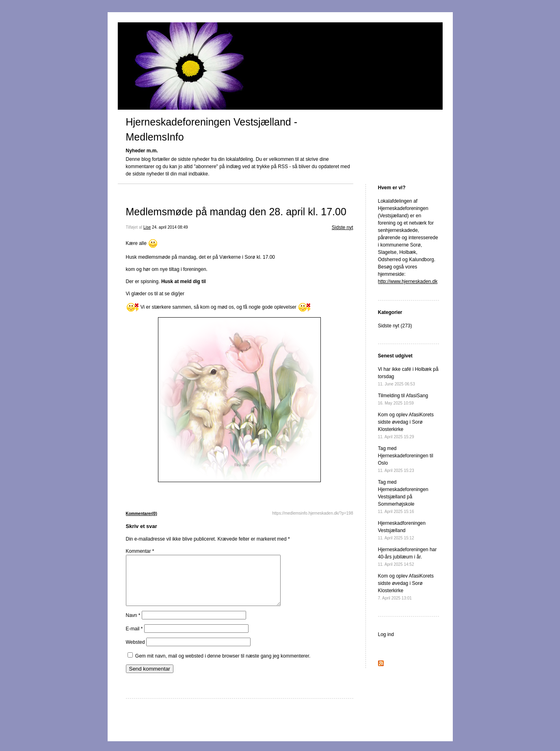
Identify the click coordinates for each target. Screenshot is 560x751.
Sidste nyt (343, 227)
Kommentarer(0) (142, 514)
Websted (135, 652)
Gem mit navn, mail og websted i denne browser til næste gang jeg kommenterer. (223, 666)
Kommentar (140, 551)
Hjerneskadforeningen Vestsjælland (402, 530)
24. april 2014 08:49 (170, 227)
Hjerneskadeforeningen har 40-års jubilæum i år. (408, 557)
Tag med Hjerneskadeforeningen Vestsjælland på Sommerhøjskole (403, 497)
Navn (133, 625)
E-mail (134, 638)
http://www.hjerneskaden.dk (408, 281)
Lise (147, 227)
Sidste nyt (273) (395, 326)
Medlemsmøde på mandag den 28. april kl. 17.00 (236, 212)
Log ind (386, 634)
